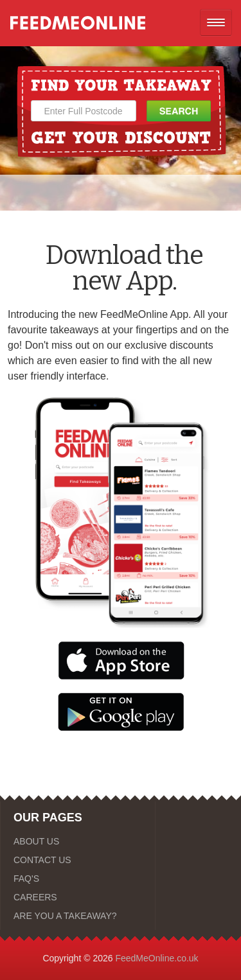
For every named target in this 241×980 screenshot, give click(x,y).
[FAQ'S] (78, 879)
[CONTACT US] (78, 860)
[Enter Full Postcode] (84, 111)
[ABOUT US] (78, 841)
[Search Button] (179, 111)
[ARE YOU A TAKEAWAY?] (78, 916)
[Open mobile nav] (216, 22)
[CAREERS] (78, 897)
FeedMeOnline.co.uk (156, 958)
